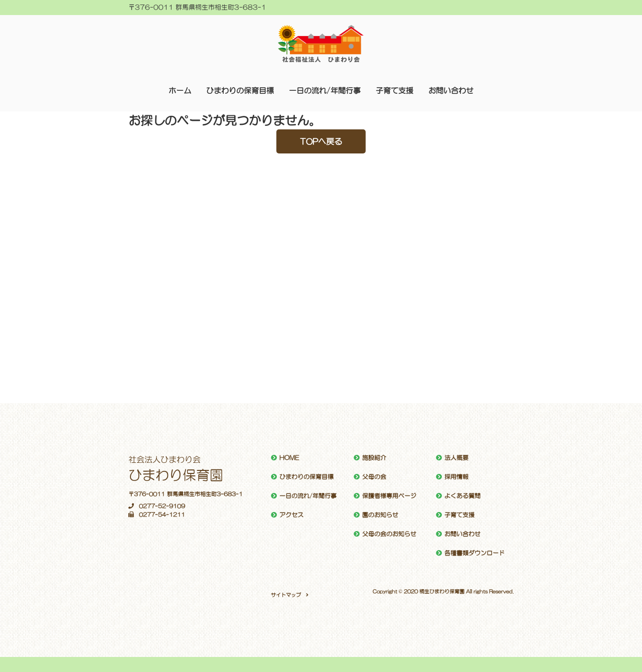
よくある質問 (462, 496)
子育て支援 (394, 91)
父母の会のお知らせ (389, 534)
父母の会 (374, 477)
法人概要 (456, 458)
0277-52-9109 (157, 506)
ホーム (180, 91)
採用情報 (456, 477)
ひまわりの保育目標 (240, 91)
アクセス (291, 515)
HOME (289, 458)
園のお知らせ (380, 515)
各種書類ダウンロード (474, 553)
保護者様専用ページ (389, 496)
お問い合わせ (451, 91)
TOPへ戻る (321, 141)
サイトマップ (286, 595)
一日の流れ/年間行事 (325, 91)
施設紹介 (374, 458)
